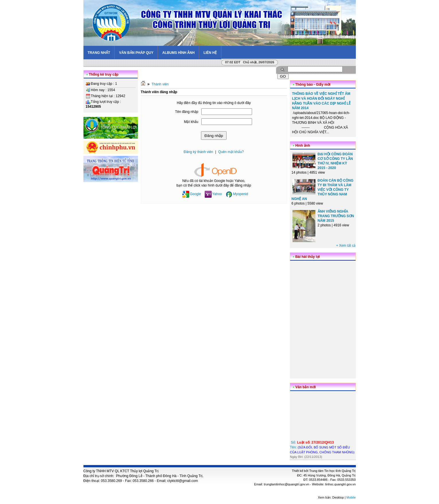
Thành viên (160, 84)
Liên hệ (210, 53)
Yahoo (213, 194)
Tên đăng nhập (187, 112)
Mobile (351, 497)
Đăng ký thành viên (199, 152)
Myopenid (237, 194)
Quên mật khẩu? (231, 152)
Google (192, 194)
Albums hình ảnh (178, 53)
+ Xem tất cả (346, 246)
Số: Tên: (322, 448)
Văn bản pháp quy (136, 53)
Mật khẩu (191, 122)
